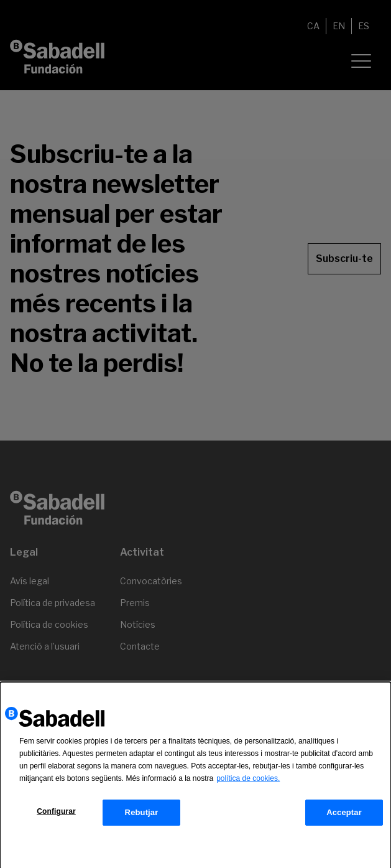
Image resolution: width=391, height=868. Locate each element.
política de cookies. (248, 781)
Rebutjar (142, 815)
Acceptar (344, 815)
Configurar (56, 814)
